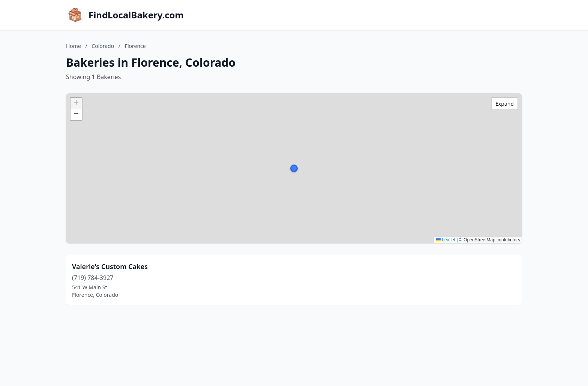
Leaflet (446, 240)
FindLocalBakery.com (136, 15)
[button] (294, 168)
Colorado (103, 46)
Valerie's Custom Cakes (110, 266)
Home (73, 46)
